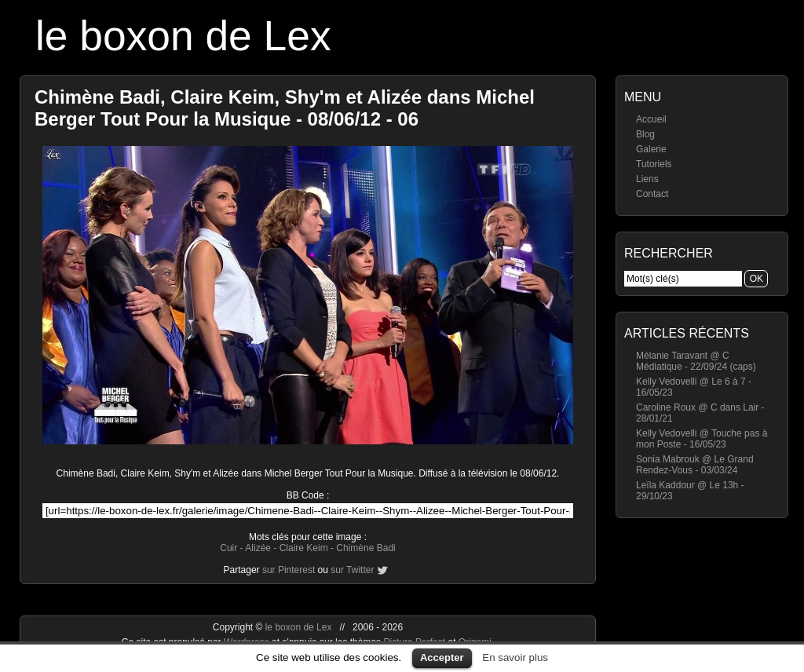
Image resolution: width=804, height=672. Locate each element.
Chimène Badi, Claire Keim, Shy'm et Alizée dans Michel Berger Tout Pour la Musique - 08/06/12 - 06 (285, 108)
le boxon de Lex (183, 36)
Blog (645, 134)
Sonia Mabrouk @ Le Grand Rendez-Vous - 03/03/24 (695, 465)
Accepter (442, 657)
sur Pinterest (289, 570)
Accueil (651, 119)
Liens (647, 179)
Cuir (228, 548)
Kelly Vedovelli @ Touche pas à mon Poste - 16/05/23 (702, 439)
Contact (652, 194)
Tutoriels (654, 164)
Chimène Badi (365, 548)
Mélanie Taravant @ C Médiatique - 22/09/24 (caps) (696, 361)
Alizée (258, 548)
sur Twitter (352, 570)
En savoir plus (515, 657)
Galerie (651, 149)
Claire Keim (304, 548)
